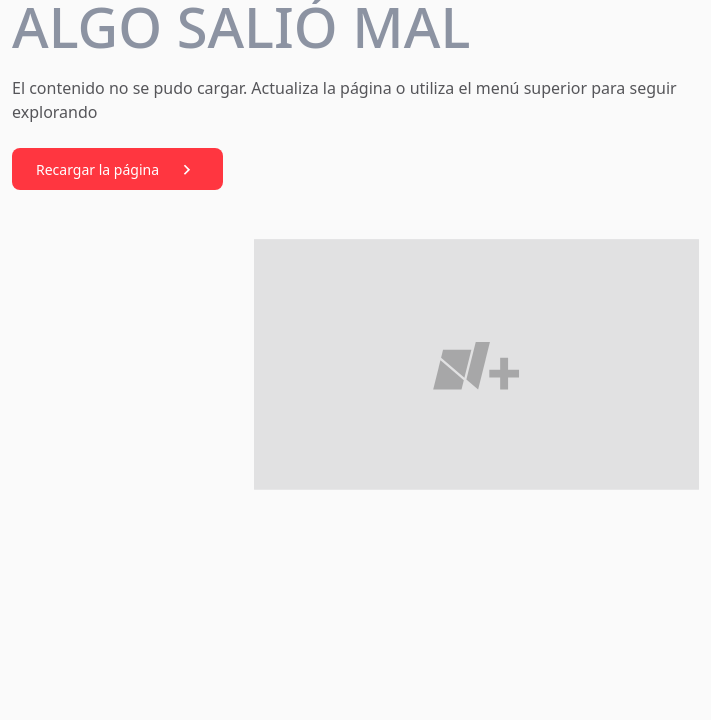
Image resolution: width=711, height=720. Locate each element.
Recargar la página (117, 170)
